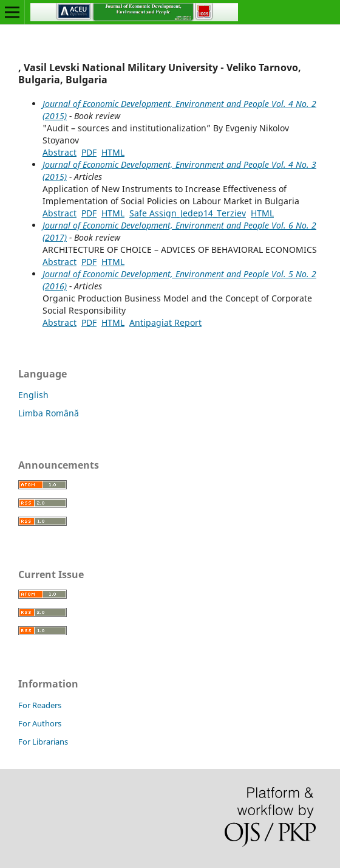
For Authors (40, 723)
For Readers (40, 705)
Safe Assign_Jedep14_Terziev (188, 213)
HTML (113, 152)
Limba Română (49, 413)
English (33, 395)
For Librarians (43, 742)
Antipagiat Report (165, 322)
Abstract (59, 152)
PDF (89, 152)
